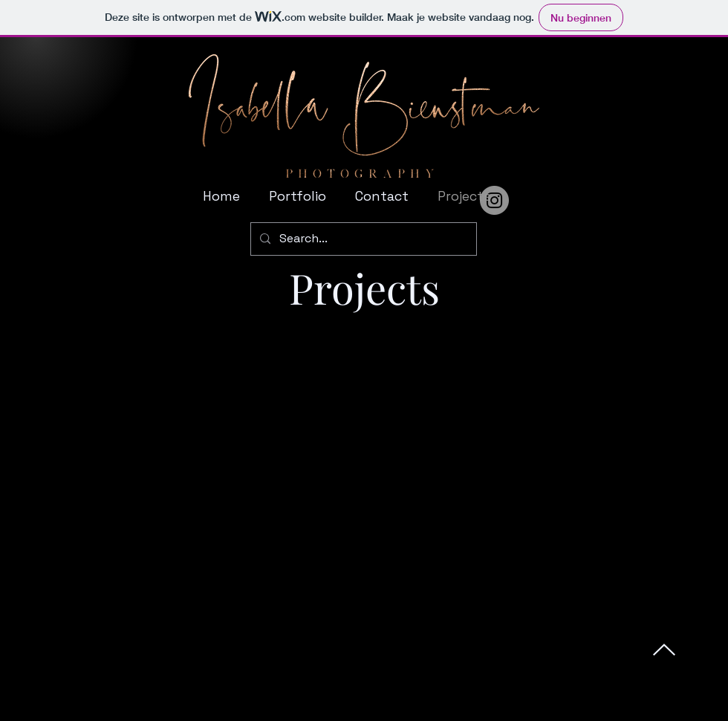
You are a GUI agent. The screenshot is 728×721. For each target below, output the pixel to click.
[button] (294, 196)
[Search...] (362, 239)
